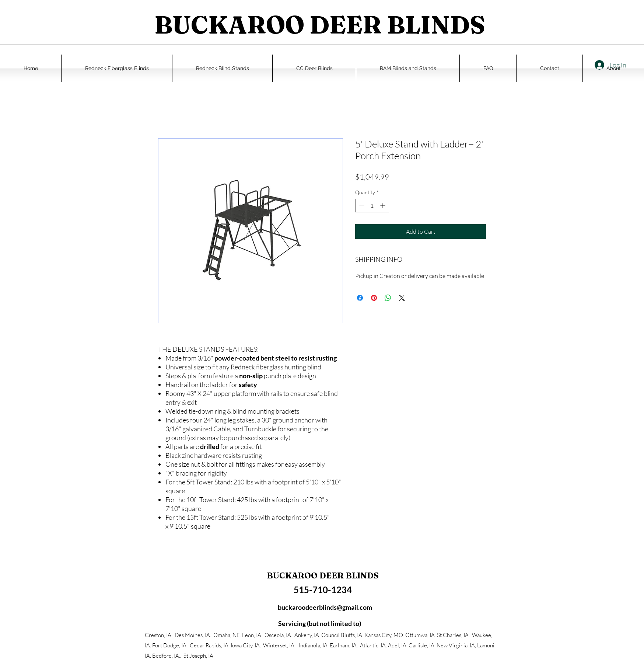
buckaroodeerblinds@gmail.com (325, 607)
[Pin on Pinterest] (374, 298)
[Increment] (383, 206)
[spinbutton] (372, 206)
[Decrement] (361, 206)
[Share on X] (402, 298)
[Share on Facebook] (360, 298)
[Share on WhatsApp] (388, 298)
